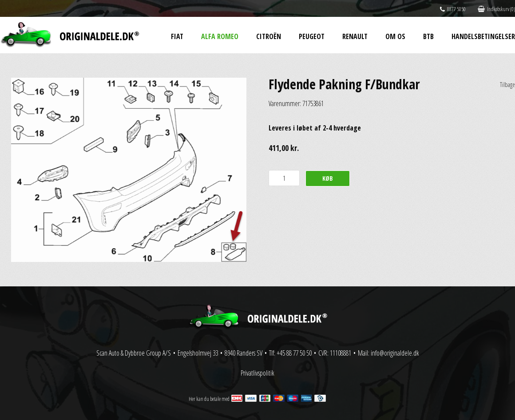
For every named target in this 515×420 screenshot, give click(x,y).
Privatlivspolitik (257, 373)
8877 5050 (453, 9)
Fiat (177, 36)
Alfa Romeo (220, 36)
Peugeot (312, 36)
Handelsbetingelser (483, 36)
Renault (355, 36)
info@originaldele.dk (395, 353)
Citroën (269, 36)
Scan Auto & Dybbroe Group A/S (134, 353)
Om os (395, 36)
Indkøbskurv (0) (496, 9)
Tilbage (507, 85)
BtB (428, 36)
